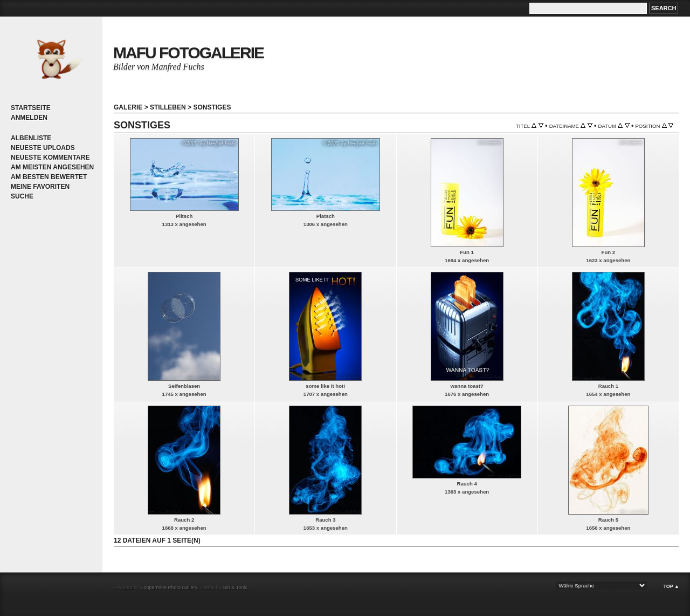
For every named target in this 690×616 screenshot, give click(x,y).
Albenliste (31, 138)
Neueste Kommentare (50, 158)
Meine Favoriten (40, 187)
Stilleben (168, 107)
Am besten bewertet (49, 177)
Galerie (128, 107)
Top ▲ (671, 586)
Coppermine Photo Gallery (168, 587)
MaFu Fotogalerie (188, 53)
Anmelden (29, 118)
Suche (22, 196)
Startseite (31, 108)
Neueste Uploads (43, 148)
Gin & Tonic (235, 587)
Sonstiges (212, 107)
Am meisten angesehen (52, 167)
